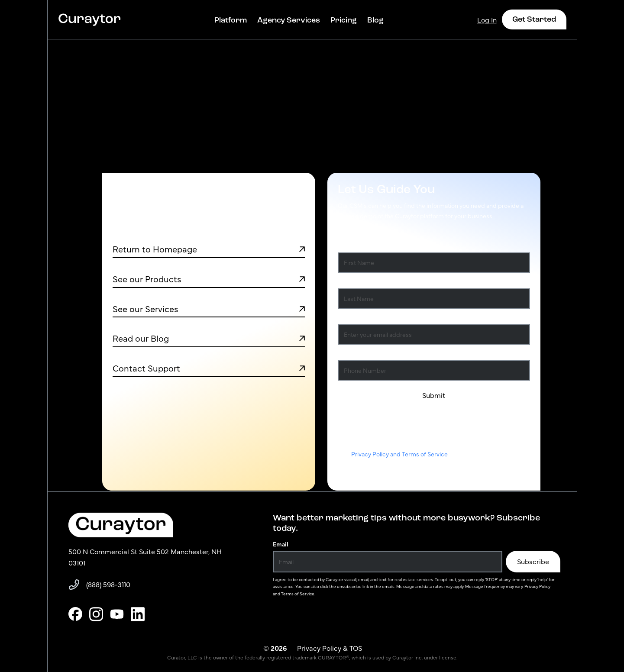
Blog (375, 20)
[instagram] (96, 614)
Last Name (354, 281)
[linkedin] (138, 614)
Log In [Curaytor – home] (487, 19)
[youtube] (117, 614)
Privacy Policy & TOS (330, 648)
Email (281, 544)
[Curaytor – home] (90, 19)
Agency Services (289, 20)
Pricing (344, 20)
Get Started (534, 19)
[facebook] (75, 614)
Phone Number (359, 353)
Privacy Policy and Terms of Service (399, 454)
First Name (355, 246)
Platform (231, 20)
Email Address (359, 317)
